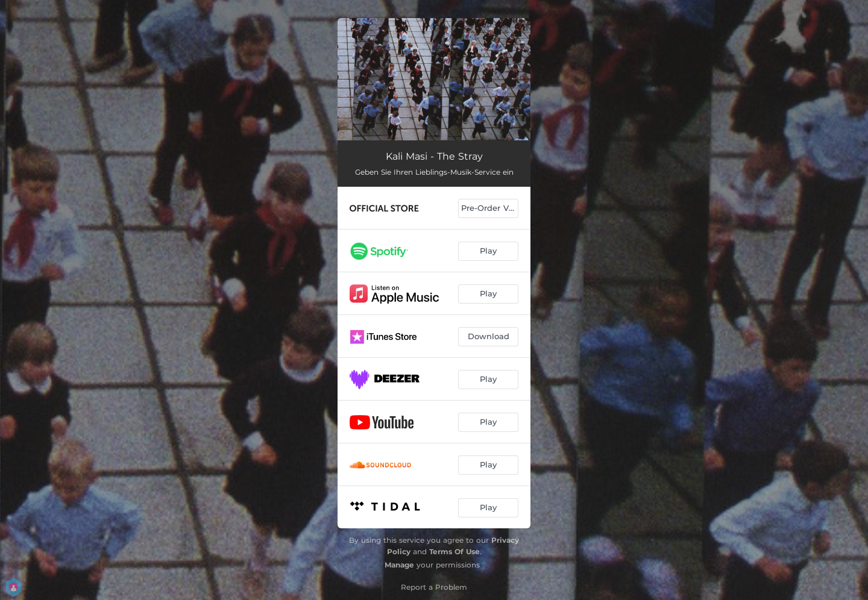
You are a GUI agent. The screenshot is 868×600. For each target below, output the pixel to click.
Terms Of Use (454, 552)
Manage (399, 565)
